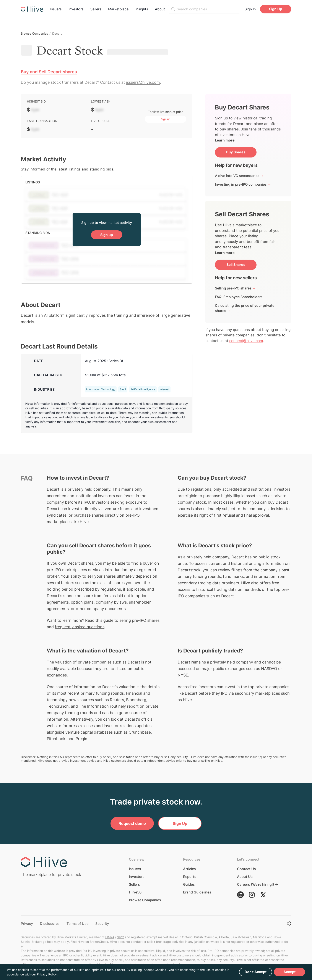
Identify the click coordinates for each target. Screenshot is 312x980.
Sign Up (276, 9)
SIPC (120, 937)
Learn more (225, 140)
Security (102, 924)
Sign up (107, 235)
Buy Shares (236, 152)
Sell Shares (236, 265)
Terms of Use (77, 924)
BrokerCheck (99, 942)
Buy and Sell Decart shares (49, 72)
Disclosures (50, 924)
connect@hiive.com (246, 341)
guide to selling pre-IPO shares (131, 620)
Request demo (132, 823)
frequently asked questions (80, 627)
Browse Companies (34, 33)
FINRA (110, 937)
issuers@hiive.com (143, 82)
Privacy (27, 924)
